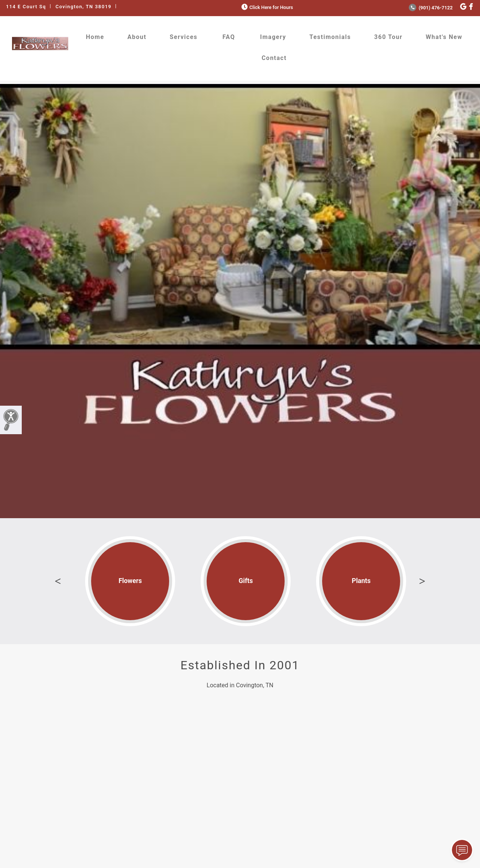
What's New (444, 37)
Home (95, 37)
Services (183, 37)
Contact (274, 58)
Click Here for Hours (266, 7)
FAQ (229, 37)
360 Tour (388, 37)
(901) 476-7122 (431, 8)
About (137, 37)
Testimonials (330, 37)
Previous (58, 581)
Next (422, 581)
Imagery (273, 37)
